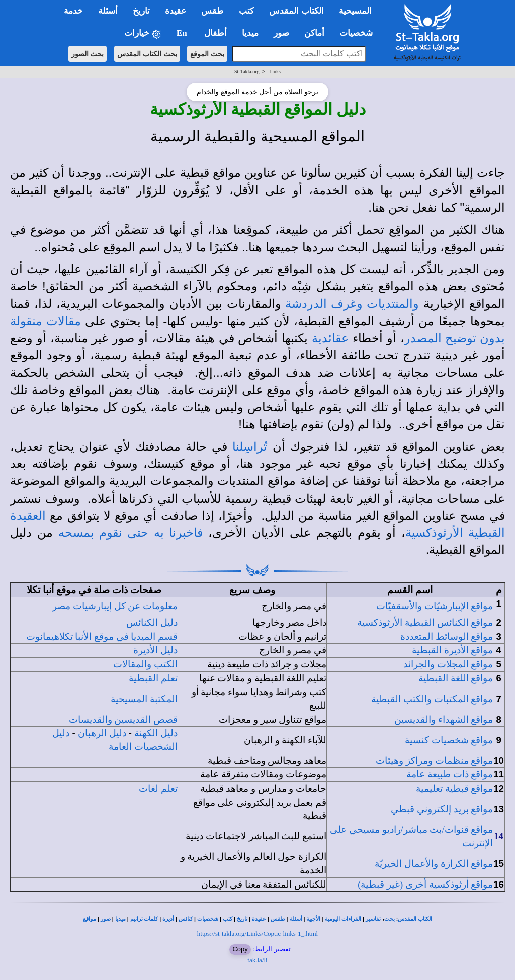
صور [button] (281, 33)
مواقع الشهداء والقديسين (444, 719)
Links (275, 72)
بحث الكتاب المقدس (147, 54)
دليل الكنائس (152, 622)
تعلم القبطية (153, 678)
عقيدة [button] (176, 11)
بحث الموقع (207, 54)
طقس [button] (212, 11)
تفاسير (373, 919)
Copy (240, 949)
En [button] (183, 33)
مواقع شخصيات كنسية (449, 740)
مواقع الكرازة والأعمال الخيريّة (434, 864)
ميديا (120, 919)
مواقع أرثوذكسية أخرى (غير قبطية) (425, 884)
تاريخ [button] (141, 11)
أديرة (168, 919)
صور (106, 919)
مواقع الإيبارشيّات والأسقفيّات (435, 606)
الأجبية (313, 919)
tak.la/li (257, 960)
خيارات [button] (143, 33)
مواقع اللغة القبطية (456, 678)
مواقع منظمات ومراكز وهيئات (434, 761)
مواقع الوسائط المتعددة (447, 636)
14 (499, 836)
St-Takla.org (247, 72)
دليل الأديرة (155, 650)
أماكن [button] (314, 33)
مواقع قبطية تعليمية (454, 788)
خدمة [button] (73, 11)
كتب (228, 919)
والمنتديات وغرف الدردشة (352, 304)
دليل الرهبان (102, 733)
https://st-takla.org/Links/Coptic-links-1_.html (257, 934)
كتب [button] (246, 11)
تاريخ (242, 919)
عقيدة (259, 919)
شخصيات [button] (359, 33)
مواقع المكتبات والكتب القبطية (432, 699)
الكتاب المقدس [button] (296, 11)
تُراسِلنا (250, 447)
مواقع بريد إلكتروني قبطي (442, 809)
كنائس (186, 919)
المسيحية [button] (355, 11)
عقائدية (330, 338)
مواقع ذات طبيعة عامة (450, 774)
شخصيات (208, 919)
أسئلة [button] (108, 11)
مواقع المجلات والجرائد (448, 664)
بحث (390, 919)
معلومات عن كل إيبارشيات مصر (115, 606)
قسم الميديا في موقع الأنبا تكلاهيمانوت (102, 636)
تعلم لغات (158, 788)
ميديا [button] (250, 33)
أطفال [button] (216, 33)
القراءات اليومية (343, 919)
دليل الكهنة (156, 733)
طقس (278, 919)
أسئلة (296, 919)
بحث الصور (88, 54)
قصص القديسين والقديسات (123, 719)
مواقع (90, 919)
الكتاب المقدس (415, 919)
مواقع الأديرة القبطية (452, 650)
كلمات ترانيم (144, 919)
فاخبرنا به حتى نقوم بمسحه (131, 533)
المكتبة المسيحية (144, 699)
